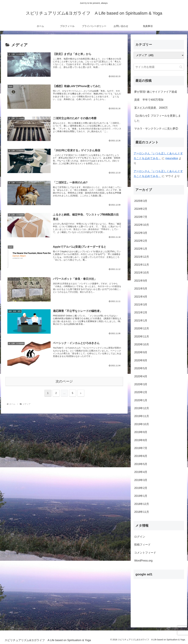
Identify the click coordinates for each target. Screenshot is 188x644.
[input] (159, 67)
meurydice (172, 158)
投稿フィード (142, 545)
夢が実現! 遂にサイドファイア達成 (156, 92)
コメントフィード (145, 553)
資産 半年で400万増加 (149, 100)
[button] (181, 67)
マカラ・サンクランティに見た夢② (156, 129)
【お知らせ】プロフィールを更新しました (158, 118)
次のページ (64, 382)
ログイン (140, 537)
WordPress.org (143, 561)
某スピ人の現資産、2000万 (151, 108)
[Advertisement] (159, 600)
